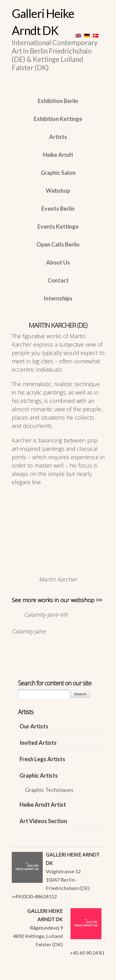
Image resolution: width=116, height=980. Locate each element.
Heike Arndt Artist (43, 805)
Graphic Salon (58, 173)
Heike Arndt (58, 155)
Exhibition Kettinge (58, 119)
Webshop (58, 191)
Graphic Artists (39, 775)
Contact (58, 280)
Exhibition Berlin (58, 101)
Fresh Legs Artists (42, 759)
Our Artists (34, 726)
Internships (58, 298)
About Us (58, 262)
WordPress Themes (93, 974)
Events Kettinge (58, 227)
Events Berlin (58, 209)
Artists (58, 137)
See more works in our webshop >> (57, 600)
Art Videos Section (43, 821)
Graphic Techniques (49, 790)
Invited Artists (38, 743)
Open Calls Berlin (58, 244)
